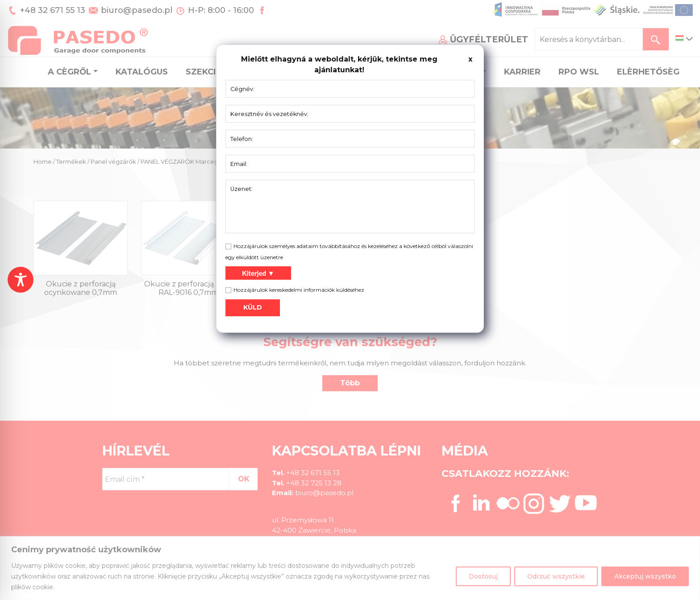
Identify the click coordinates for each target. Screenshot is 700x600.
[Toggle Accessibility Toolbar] (21, 280)
